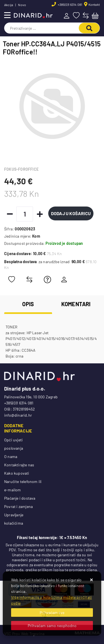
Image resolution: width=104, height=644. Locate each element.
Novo (22, 5)
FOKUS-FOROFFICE (21, 169)
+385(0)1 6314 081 (70, 4)
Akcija (9, 5)
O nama (11, 456)
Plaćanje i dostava (20, 498)
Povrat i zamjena (18, 506)
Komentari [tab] (76, 304)
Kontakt (94, 4)
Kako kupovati (17, 473)
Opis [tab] (28, 304)
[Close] (52, 612)
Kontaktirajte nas (19, 465)
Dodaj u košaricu (71, 213)
